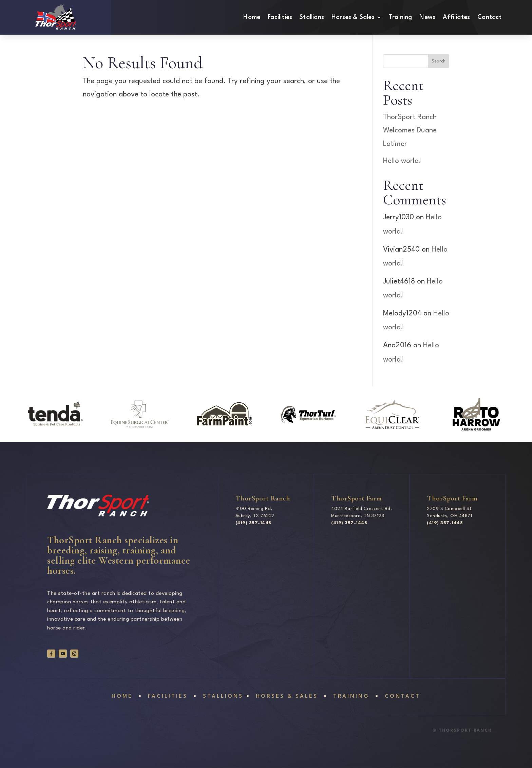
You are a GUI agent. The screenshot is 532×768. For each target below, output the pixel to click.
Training (401, 18)
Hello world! (402, 161)
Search (439, 61)
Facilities (280, 18)
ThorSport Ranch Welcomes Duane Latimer (410, 131)
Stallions (312, 18)
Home (252, 18)
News (427, 18)
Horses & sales (286, 696)
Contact (489, 18)
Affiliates (456, 18)
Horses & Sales (353, 18)
